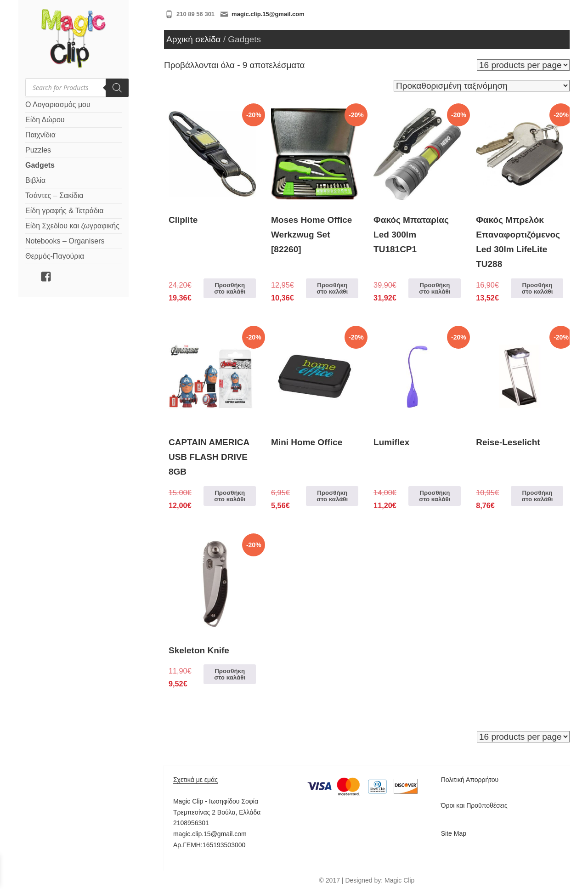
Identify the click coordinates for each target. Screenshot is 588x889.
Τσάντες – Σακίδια (54, 195)
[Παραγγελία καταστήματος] (482, 86)
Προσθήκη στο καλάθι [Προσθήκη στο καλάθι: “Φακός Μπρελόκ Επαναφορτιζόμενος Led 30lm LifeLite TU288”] (537, 288)
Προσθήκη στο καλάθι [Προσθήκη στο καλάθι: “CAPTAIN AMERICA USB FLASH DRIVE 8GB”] (230, 496)
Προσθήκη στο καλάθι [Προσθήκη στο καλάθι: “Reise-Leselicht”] (537, 496)
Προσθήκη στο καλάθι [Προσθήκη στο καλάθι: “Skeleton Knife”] (230, 674)
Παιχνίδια (40, 135)
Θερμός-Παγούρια (55, 256)
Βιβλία (35, 180)
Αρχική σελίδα (194, 39)
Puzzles (38, 150)
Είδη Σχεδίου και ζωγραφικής (72, 226)
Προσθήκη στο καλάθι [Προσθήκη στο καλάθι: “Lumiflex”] (435, 496)
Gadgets (40, 165)
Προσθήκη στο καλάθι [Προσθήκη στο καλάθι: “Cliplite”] (230, 288)
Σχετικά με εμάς (195, 780)
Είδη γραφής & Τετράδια (65, 211)
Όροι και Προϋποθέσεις (474, 805)
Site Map (454, 833)
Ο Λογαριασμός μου (58, 105)
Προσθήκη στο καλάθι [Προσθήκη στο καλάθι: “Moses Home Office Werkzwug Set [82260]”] (332, 288)
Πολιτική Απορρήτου (470, 780)
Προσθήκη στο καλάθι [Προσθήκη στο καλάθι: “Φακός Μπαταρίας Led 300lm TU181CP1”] (435, 288)
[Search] (117, 88)
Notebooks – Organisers (65, 241)
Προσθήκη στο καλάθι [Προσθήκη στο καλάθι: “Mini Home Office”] (332, 496)
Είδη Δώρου (45, 120)
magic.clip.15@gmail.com (268, 14)
